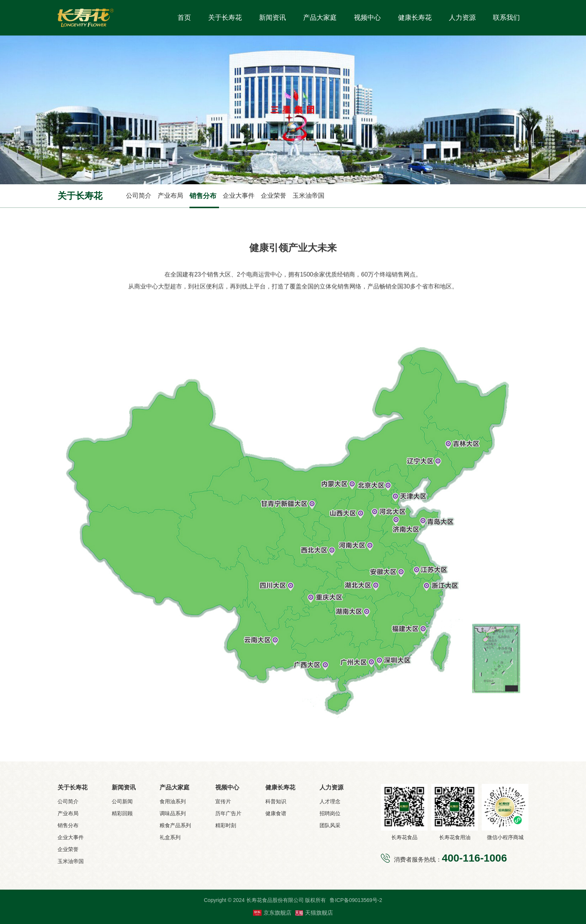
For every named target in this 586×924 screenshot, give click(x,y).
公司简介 (139, 196)
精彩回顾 (122, 813)
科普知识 (276, 801)
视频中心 (367, 18)
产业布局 (170, 196)
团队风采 (330, 825)
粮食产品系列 (175, 825)
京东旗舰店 (272, 913)
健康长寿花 (415, 18)
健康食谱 (276, 813)
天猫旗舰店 (314, 913)
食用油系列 (173, 801)
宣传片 (223, 801)
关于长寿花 (225, 18)
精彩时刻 (226, 825)
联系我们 (506, 18)
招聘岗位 (330, 813)
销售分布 (203, 196)
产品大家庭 (320, 18)
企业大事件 (239, 196)
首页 (184, 18)
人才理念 (330, 801)
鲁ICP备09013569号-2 (356, 900)
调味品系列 (173, 813)
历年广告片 (228, 813)
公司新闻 (122, 801)
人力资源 (462, 18)
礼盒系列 (170, 837)
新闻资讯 (272, 18)
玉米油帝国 (309, 196)
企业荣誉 (274, 196)
